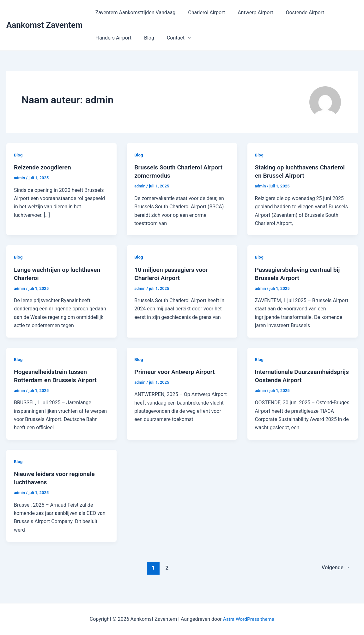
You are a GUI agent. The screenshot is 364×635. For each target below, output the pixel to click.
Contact (173, 38)
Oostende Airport (296, 12)
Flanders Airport (112, 38)
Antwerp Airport (249, 12)
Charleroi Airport (203, 12)
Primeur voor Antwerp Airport (176, 372)
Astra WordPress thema (249, 619)
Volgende (335, 576)
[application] (181, 38)
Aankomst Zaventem (45, 25)
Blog (145, 38)
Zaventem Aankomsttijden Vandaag (134, 12)
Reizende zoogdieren (44, 167)
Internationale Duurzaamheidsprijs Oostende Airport (298, 380)
